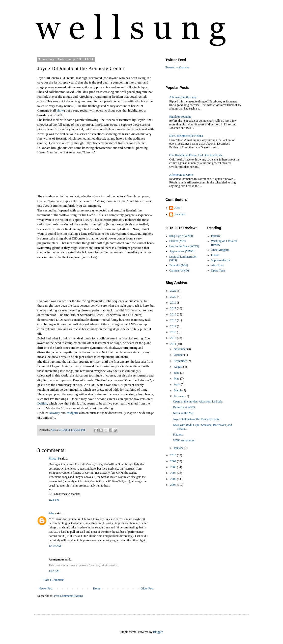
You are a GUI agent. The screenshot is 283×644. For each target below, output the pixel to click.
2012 (174, 338)
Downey (54, 413)
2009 (174, 461)
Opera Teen (218, 271)
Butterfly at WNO (184, 407)
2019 (174, 303)
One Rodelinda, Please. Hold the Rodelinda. (196, 155)
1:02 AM (54, 571)
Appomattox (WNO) (182, 251)
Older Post (147, 588)
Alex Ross (217, 265)
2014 (174, 326)
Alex (52, 513)
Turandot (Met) (179, 265)
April (177, 384)
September (181, 361)
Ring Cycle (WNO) (181, 236)
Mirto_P (54, 459)
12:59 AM (55, 546)
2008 (174, 467)
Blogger (158, 632)
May (177, 379)
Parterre (216, 236)
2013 (174, 332)
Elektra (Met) (177, 241)
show (60, 110)
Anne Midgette (220, 250)
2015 (174, 320)
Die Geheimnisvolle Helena (186, 136)
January (179, 448)
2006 (174, 479)
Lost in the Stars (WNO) (184, 246)
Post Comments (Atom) (68, 596)
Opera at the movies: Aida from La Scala (198, 401)
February (180, 396)
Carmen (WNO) (179, 271)
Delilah (42, 403)
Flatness (178, 435)
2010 (174, 455)
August (179, 367)
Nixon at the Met (183, 413)
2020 (174, 297)
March (178, 390)
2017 (174, 308)
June (177, 373)
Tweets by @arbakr (177, 67)
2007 (174, 473)
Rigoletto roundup (180, 117)
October (179, 355)
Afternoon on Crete (181, 175)
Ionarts (215, 255)
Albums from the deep (183, 97)
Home (97, 588)
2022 (174, 291)
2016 (174, 314)
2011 (174, 344)
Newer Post (46, 588)
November (181, 349)
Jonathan (180, 214)
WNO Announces (184, 440)
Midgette (72, 413)
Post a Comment (54, 580)
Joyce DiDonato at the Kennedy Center (197, 419)
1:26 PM (54, 500)
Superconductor (221, 260)
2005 (174, 485)
